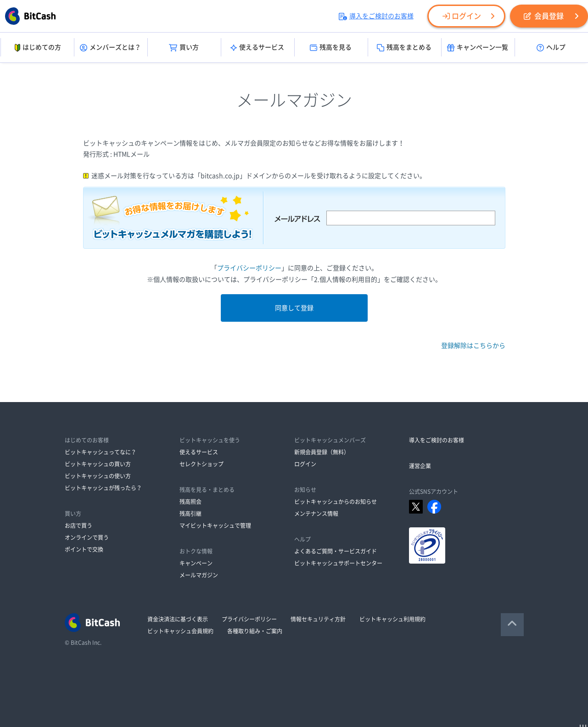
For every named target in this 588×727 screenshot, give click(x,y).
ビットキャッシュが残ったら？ (103, 488)
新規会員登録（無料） (322, 452)
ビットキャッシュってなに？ (101, 452)
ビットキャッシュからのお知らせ (336, 502)
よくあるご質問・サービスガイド (336, 551)
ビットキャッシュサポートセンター (338, 563)
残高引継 (190, 514)
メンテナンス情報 (316, 514)
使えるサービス (257, 48)
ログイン (462, 16)
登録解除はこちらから (473, 346)
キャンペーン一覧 (478, 48)
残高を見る (331, 48)
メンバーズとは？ (110, 48)
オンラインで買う (87, 537)
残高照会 (190, 502)
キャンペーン (196, 563)
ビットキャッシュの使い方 (98, 476)
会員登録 (544, 16)
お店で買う (78, 526)
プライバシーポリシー (249, 268)
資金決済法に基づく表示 (178, 619)
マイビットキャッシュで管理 (215, 526)
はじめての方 (37, 48)
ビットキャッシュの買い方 (98, 464)
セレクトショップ (202, 464)
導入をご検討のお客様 (376, 16)
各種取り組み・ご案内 (255, 631)
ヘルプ (551, 48)
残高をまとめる (404, 48)
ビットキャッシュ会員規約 (180, 631)
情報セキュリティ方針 (318, 619)
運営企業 (420, 466)
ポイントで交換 (84, 549)
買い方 (184, 48)
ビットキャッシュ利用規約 (392, 619)
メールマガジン (199, 575)
